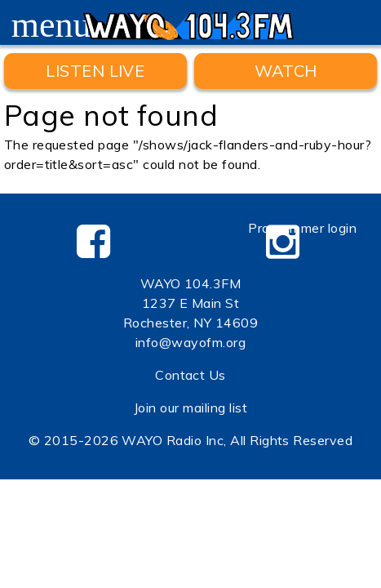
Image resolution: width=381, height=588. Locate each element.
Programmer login (302, 228)
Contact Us (190, 375)
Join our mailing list (190, 408)
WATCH (286, 71)
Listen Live (95, 71)
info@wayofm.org (190, 342)
